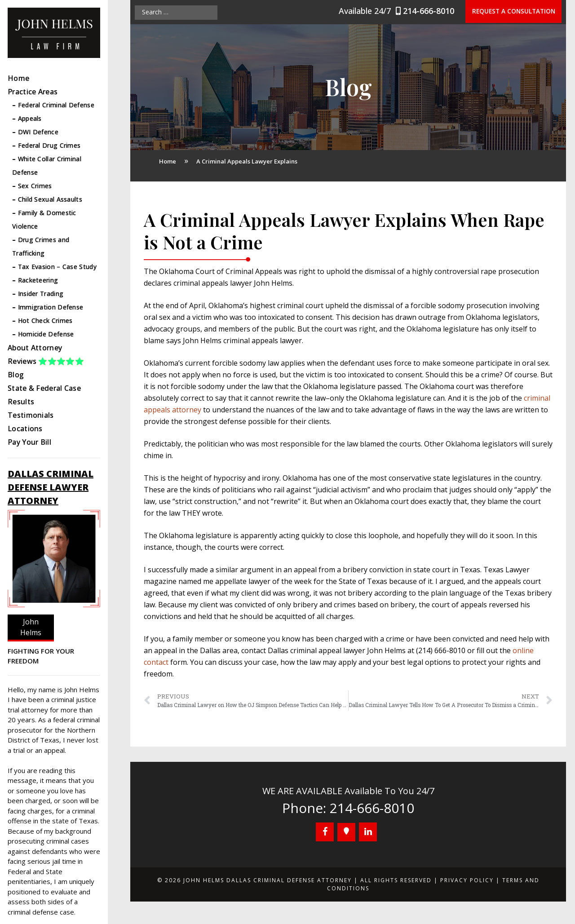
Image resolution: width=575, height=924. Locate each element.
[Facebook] (325, 832)
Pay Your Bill (29, 442)
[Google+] (346, 832)
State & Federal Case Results (44, 395)
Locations (25, 429)
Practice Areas (33, 92)
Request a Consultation (517, 12)
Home (18, 78)
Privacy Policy (467, 880)
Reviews (46, 361)
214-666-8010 (433, 11)
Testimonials (31, 415)
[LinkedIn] (368, 832)
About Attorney (35, 348)
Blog (16, 375)
